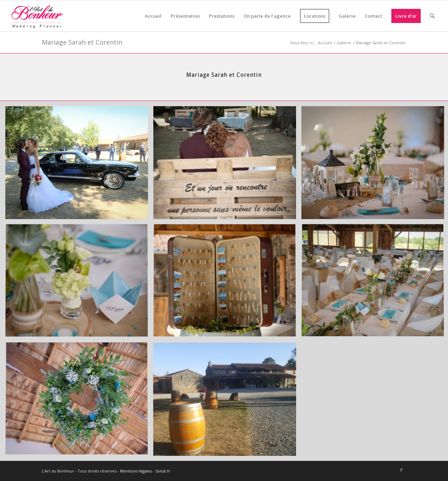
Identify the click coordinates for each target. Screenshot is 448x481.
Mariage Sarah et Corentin (82, 42)
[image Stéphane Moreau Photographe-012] (79, 165)
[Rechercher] (432, 16)
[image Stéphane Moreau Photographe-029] (227, 284)
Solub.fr (163, 471)
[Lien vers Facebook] (401, 470)
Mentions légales (136, 471)
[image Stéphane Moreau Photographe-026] (79, 284)
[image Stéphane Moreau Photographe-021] (227, 165)
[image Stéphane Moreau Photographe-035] (79, 402)
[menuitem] (153, 16)
